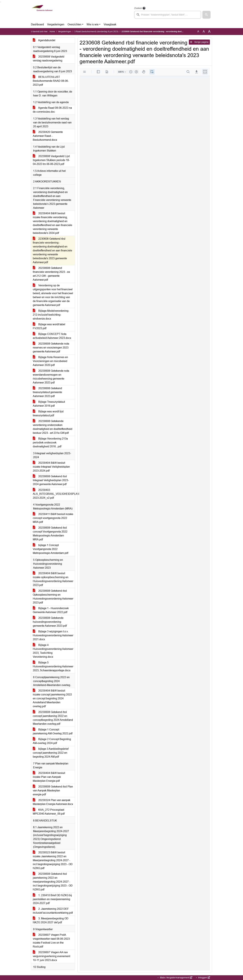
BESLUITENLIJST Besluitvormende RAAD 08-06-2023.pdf (51, 81)
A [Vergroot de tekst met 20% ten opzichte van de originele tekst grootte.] (204, 31)
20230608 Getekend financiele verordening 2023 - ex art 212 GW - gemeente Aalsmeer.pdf (51, 274)
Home (52, 32)
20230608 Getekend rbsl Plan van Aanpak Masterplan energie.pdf (53, 790)
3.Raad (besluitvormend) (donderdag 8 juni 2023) (96, 32)
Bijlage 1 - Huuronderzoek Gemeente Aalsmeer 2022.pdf (51, 610)
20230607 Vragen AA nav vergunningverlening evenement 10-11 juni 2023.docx (51, 956)
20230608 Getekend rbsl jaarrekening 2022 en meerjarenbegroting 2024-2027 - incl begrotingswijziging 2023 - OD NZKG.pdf (53, 882)
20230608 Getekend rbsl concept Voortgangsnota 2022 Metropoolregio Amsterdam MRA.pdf (50, 534)
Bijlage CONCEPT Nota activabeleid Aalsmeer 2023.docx (52, 336)
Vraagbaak (110, 24)
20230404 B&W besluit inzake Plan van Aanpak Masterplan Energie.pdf (49, 777)
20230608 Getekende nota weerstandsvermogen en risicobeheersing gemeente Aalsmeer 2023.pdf (51, 377)
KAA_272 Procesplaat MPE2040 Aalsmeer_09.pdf (49, 812)
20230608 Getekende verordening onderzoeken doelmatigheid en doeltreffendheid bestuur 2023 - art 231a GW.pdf (53, 427)
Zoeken (138, 8)
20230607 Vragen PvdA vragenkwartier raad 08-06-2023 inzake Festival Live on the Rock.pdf (51, 941)
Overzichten (74, 24)
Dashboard (37, 24)
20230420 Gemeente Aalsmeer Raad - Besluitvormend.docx (48, 136)
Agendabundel (44, 40)
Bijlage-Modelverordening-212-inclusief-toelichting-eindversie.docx (51, 315)
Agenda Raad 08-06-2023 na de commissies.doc (52, 110)
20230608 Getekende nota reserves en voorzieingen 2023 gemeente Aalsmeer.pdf (51, 348)
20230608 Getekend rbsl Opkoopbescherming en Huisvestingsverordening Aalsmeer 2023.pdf (53, 597)
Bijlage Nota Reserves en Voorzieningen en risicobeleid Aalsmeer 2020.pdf (50, 361)
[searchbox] (168, 15)
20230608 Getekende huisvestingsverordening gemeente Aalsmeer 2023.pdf (50, 622)
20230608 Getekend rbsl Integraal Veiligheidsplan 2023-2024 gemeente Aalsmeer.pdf (51, 480)
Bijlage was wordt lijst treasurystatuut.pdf (48, 413)
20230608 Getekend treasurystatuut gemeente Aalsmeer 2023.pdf (47, 392)
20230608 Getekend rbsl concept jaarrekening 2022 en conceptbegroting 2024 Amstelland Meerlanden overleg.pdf (53, 718)
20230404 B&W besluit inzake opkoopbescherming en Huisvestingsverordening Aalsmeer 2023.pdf (53, 579)
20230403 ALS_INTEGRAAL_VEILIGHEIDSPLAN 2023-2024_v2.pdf (54, 494)
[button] (206, 15)
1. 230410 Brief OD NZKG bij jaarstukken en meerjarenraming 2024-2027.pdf (52, 899)
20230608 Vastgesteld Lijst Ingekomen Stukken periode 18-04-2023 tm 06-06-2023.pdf (51, 160)
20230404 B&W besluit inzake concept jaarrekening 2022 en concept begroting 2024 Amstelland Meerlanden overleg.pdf (52, 698)
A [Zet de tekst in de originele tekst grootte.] (198, 31)
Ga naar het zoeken (0, 2)
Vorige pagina (199, 42)
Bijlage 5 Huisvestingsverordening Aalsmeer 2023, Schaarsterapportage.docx (53, 666)
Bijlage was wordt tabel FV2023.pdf (49, 326)
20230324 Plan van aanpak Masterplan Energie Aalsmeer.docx (53, 802)
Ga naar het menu (1, 2)
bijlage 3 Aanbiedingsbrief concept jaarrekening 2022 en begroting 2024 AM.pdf (51, 753)
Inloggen (204, 978)
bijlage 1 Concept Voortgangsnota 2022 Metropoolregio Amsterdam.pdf (50, 549)
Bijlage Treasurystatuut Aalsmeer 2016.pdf (49, 404)
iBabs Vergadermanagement (176, 978)
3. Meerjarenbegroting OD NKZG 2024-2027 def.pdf (51, 920)
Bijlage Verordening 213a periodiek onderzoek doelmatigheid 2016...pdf (50, 443)
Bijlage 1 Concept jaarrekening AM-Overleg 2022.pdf (53, 731)
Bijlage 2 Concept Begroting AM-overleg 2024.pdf (52, 741)
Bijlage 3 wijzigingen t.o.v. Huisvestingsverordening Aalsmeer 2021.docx (53, 635)
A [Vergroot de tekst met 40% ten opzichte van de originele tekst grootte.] (209, 32)
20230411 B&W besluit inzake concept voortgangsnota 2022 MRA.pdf (53, 518)
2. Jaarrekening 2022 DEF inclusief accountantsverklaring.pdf (53, 911)
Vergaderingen (56, 24)
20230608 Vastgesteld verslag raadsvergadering (49, 59)
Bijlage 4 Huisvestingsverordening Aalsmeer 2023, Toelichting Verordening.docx (53, 651)
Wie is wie (93, 24)
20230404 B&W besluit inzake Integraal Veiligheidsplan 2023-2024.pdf (51, 467)
